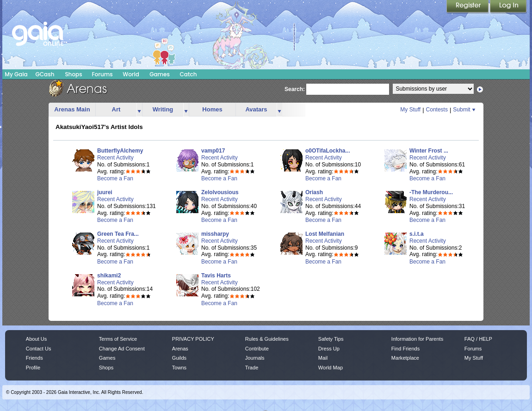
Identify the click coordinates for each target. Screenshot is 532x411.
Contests (437, 110)
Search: (295, 89)
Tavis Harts (216, 276)
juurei (105, 192)
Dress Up (329, 349)
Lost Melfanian (325, 234)
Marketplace (405, 358)
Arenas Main (72, 109)
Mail (323, 358)
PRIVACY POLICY (193, 339)
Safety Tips (331, 339)
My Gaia (16, 74)
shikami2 (109, 276)
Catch (189, 74)
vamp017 (213, 151)
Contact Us (39, 349)
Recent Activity (115, 158)
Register (468, 7)
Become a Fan (115, 178)
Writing (163, 109)
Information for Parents (417, 339)
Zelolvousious (220, 192)
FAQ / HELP (478, 339)
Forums (102, 74)
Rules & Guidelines (267, 339)
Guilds (179, 358)
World (131, 74)
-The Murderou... (431, 192)
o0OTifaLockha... (328, 151)
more (139, 110)
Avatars (256, 109)
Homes (212, 109)
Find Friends (405, 349)
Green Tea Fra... (118, 234)
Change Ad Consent (122, 349)
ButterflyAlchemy (120, 151)
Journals (255, 358)
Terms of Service (118, 339)
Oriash (314, 192)
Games (160, 74)
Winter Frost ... (429, 151)
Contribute (257, 349)
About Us (36, 339)
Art (116, 109)
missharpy (215, 234)
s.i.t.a (417, 234)
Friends (34, 358)
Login (508, 7)
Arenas (180, 349)
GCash (45, 74)
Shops (73, 74)
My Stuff (410, 110)
